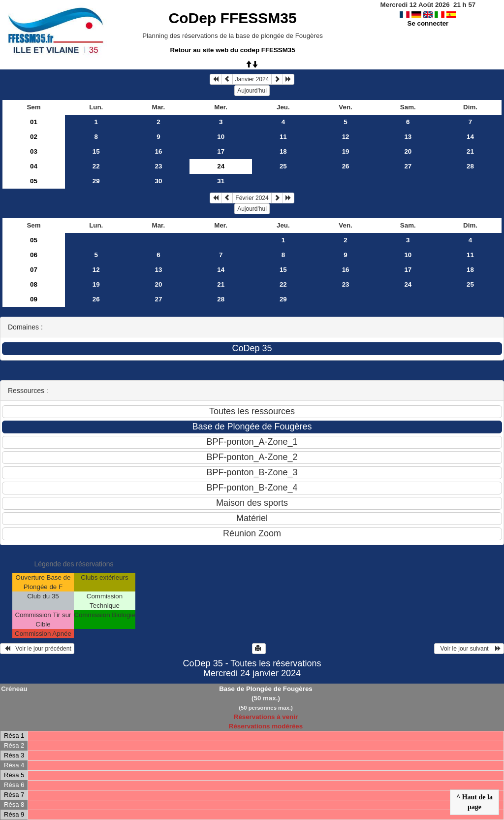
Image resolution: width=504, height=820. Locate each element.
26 (346, 166)
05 (34, 181)
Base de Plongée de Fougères (266, 689)
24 (408, 284)
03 (34, 151)
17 (221, 151)
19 (346, 151)
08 (34, 284)
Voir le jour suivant (469, 649)
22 (96, 166)
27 (408, 166)
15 (96, 151)
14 (470, 137)
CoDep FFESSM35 (233, 18)
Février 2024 (252, 198)
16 (159, 151)
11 (283, 137)
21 (470, 151)
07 (34, 270)
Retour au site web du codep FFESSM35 (233, 50)
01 (34, 122)
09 (34, 299)
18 (283, 151)
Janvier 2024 (252, 79)
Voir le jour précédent (37, 649)
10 (221, 137)
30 (159, 181)
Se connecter (428, 23)
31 (221, 181)
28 (470, 166)
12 (346, 137)
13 (408, 137)
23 (159, 166)
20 (408, 151)
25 (283, 166)
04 (34, 166)
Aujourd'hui (252, 91)
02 (34, 137)
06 (34, 255)
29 (96, 181)
